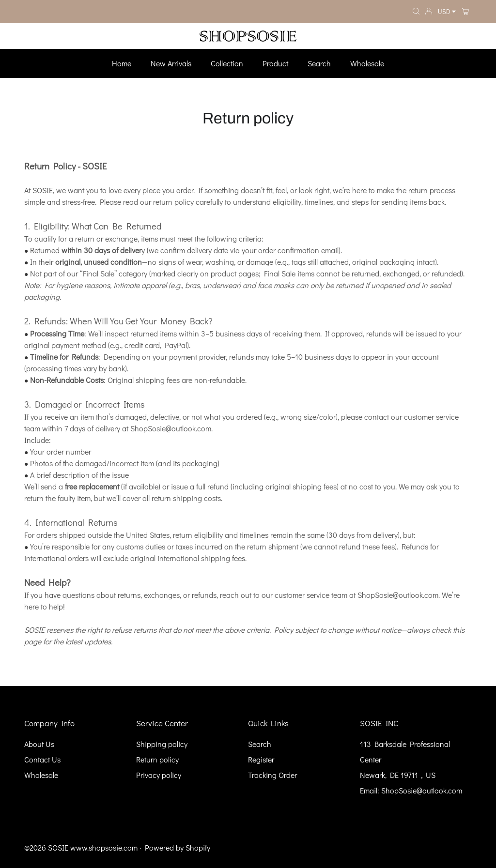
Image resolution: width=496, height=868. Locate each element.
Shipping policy (162, 744)
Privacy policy (159, 775)
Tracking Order (272, 775)
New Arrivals (171, 63)
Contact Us (42, 759)
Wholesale (367, 63)
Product (275, 63)
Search (319, 63)
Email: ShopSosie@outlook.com (411, 790)
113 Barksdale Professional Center (405, 752)
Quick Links (268, 723)
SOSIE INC (379, 723)
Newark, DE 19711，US (398, 775)
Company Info (49, 723)
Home (122, 63)
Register (261, 759)
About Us (39, 744)
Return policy (157, 759)
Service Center (162, 723)
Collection (227, 63)
